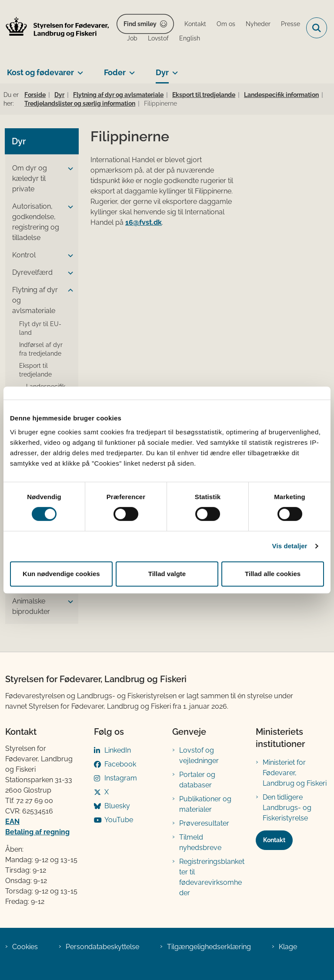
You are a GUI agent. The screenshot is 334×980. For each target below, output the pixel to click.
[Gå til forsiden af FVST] (55, 28)
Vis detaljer (290, 546)
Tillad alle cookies (273, 574)
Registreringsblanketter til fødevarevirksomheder (212, 877)
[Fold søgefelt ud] (317, 28)
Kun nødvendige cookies (61, 574)
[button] (68, 169)
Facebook (120, 764)
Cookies (25, 947)
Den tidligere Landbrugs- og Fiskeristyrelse (287, 808)
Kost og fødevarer (40, 72)
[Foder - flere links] (130, 69)
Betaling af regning (37, 832)
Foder (115, 72)
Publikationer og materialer (205, 804)
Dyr (162, 72)
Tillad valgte (167, 574)
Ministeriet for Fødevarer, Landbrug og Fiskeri (295, 773)
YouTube (119, 820)
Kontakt (274, 840)
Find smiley (140, 24)
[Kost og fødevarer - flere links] (78, 69)
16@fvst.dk (144, 222)
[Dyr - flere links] (173, 69)
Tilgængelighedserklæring (209, 947)
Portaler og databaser (197, 780)
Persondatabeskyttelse (102, 947)
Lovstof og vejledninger (199, 755)
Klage (288, 947)
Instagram (121, 778)
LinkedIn (118, 750)
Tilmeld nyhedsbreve (200, 842)
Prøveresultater (204, 823)
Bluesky (117, 806)
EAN (12, 822)
